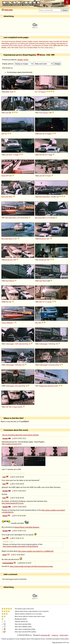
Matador (10, 323)
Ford (41, 113)
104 (10, 176)
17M (50, 113)
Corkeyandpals (8, 563)
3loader (20, 60)
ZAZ (7, 407)
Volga (16, 155)
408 (15, 260)
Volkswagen (10, 344)
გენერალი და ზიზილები (19, 43)
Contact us (55, 635)
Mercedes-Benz (7, 197)
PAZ (7, 302)
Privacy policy (64, 635)
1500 (50, 344)
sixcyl (4, 555)
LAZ (40, 176)
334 (22, 218)
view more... (50, 48)
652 (10, 302)
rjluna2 (5, 516)
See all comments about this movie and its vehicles (20, 435)
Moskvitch (43, 239)
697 (44, 176)
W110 (56, 197)
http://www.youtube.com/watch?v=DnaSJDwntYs (20, 546)
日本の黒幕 (53, 45)
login (11, 579)
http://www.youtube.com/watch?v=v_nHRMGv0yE (36, 551)
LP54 (26, 218)
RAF (40, 302)
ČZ (36, 92)
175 (39, 92)
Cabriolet (22, 344)
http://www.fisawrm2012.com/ (13, 503)
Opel (7, 281)
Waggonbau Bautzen (46, 386)
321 (16, 239)
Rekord (12, 281)
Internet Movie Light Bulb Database (27, 527)
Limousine (52, 365)
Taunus (45, 113)
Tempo (4, 323)
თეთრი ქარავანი (24, 45)
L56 (53, 218)
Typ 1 (28, 344)
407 (48, 239)
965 (10, 407)
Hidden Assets (33, 41)
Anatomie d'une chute (9, 45)
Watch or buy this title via (15, 422)
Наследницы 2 (62, 43)
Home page (8, 10)
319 (49, 218)
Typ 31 (55, 344)
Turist (49, 176)
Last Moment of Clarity (40, 45)
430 (48, 260)
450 (40, 323)
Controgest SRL (45, 635)
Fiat (7, 113)
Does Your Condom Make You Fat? (32, 48)
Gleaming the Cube (46, 41)
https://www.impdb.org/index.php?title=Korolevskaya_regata (31, 566)
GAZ (3, 134)
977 (44, 302)
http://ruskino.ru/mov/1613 (12, 444)
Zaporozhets (18, 407)
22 (45, 155)
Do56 (56, 386)
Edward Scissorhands (37, 43)
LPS (18, 218)
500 (10, 113)
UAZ (36, 323)
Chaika (49, 134)
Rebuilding (5, 43)
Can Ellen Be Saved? (60, 41)
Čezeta (43, 92)
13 (45, 134)
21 (12, 155)
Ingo (4, 477)
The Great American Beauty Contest (14, 41)
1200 (16, 344)
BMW (7, 92)
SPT (7, 176)
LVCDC (26, 60)
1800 (11, 92)
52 (6, 134)
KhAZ (3, 176)
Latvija (49, 302)
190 (52, 197)
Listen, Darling (50, 43)
